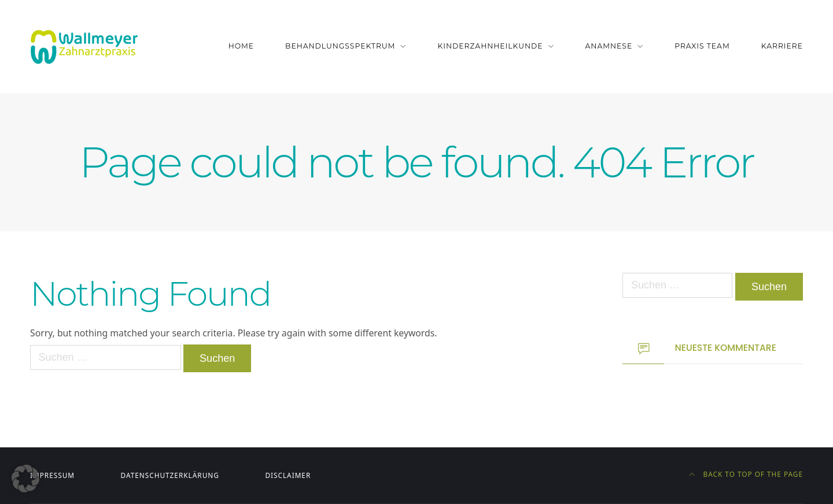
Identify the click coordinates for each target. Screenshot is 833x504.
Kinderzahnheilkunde (490, 46)
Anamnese (609, 46)
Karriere (782, 46)
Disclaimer (288, 475)
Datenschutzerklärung (170, 475)
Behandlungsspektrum (340, 46)
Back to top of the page (746, 474)
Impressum (52, 475)
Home (241, 46)
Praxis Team (702, 46)
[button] (25, 479)
